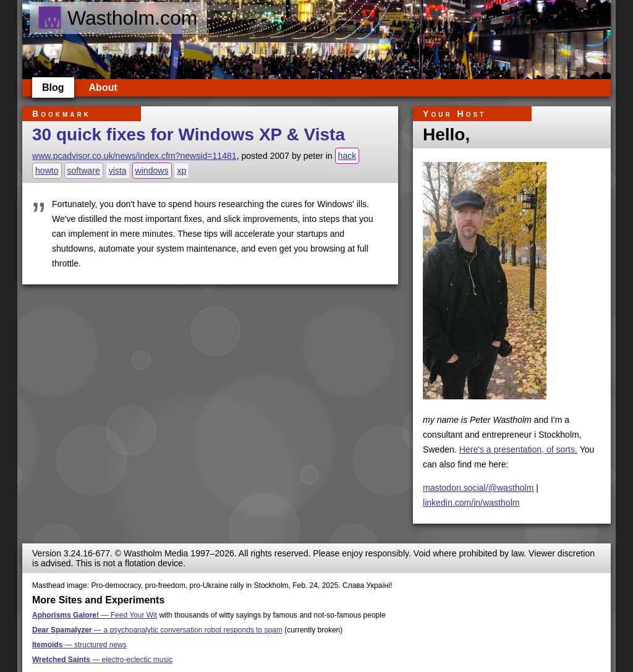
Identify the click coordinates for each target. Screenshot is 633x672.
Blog (53, 87)
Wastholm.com (117, 18)
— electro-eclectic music (102, 660)
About (103, 87)
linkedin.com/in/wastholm (471, 503)
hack (347, 156)
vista (118, 171)
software (84, 171)
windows (152, 171)
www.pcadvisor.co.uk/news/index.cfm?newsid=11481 (134, 156)
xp (181, 171)
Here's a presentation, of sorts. (518, 449)
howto (47, 171)
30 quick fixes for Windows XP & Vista (189, 134)
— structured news (79, 645)
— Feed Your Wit (95, 615)
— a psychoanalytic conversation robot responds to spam (157, 630)
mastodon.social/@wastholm (478, 488)
